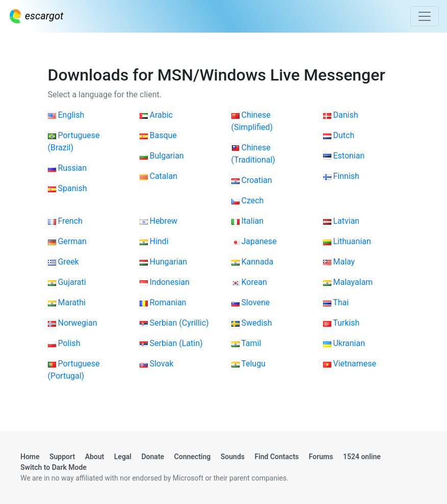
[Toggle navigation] (425, 16)
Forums (321, 457)
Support (62, 457)
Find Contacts (277, 457)
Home (30, 457)
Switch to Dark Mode (54, 467)
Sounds (233, 457)
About (95, 457)
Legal (123, 457)
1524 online (362, 457)
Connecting (193, 457)
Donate (153, 457)
